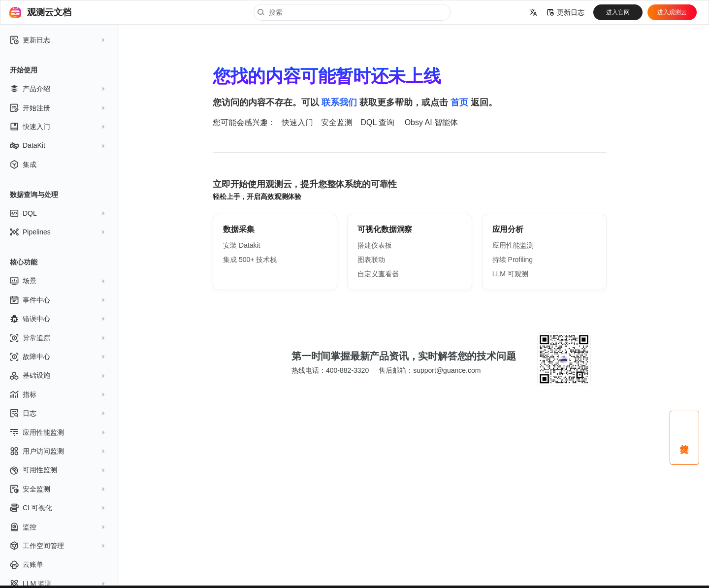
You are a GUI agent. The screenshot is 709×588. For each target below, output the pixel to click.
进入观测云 (672, 12)
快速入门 (297, 122)
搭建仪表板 (375, 245)
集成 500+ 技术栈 (250, 260)
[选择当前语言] (533, 12)
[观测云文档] (15, 12)
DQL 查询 (377, 122)
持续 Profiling (513, 260)
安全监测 (337, 122)
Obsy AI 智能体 (431, 122)
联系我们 (339, 102)
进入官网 (618, 12)
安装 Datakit (242, 245)
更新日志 (566, 12)
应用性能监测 (513, 245)
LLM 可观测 (510, 274)
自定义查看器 (378, 274)
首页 (459, 102)
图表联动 (371, 260)
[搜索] (352, 12)
